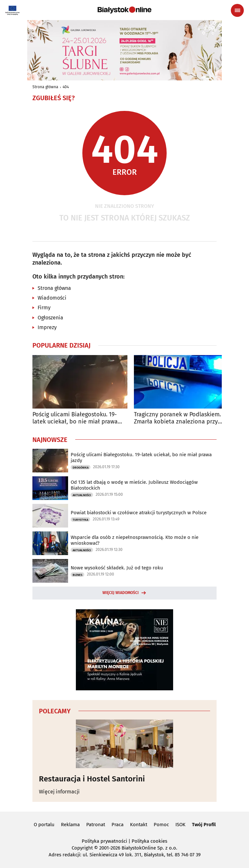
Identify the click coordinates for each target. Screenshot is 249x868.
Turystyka (80, 520)
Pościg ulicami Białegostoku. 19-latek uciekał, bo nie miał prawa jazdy (75, 418)
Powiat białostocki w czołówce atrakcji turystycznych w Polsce (139, 513)
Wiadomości (52, 298)
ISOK (180, 825)
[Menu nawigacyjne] (237, 10)
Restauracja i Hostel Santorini (92, 779)
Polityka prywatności (104, 841)
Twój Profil (204, 825)
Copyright (82, 848)
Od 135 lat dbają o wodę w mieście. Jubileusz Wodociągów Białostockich (134, 485)
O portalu (44, 825)
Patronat (96, 825)
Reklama (70, 825)
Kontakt (139, 825)
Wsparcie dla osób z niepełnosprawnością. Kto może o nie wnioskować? (135, 540)
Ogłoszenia (50, 318)
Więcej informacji (59, 792)
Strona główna (45, 87)
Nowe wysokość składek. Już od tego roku (117, 568)
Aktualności (82, 495)
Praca (118, 825)
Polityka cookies (149, 841)
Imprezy (47, 327)
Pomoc (161, 825)
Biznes (77, 575)
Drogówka (81, 468)
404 (66, 87)
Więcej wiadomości (121, 593)
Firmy (44, 308)
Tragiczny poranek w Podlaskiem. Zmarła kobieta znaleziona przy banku (177, 418)
